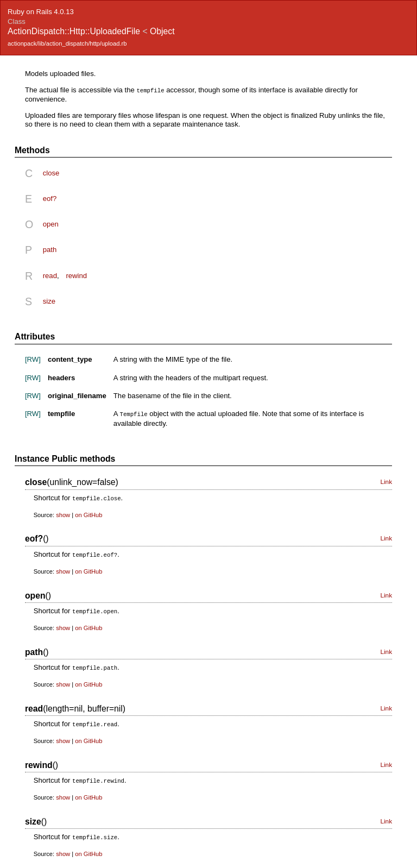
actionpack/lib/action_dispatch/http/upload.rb (67, 43)
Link (386, 481)
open (51, 224)
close (51, 172)
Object (162, 31)
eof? (50, 198)
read (50, 275)
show (63, 513)
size (49, 301)
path (50, 249)
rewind (76, 275)
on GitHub (89, 513)
